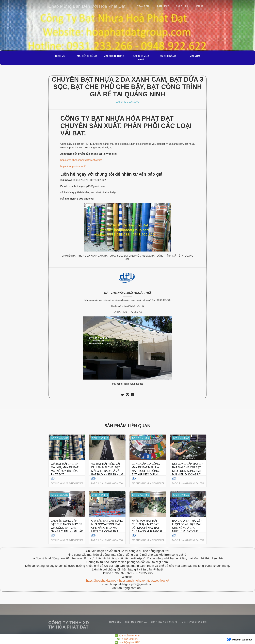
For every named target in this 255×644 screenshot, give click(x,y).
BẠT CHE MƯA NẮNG (141, 58)
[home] (87, 6)
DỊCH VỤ (60, 56)
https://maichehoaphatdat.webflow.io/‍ (144, 581)
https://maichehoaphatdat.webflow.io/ (81, 160)
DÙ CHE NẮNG (168, 56)
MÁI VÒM (195, 56)
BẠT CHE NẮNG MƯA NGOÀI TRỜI (128, 293)
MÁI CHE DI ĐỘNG (114, 56)
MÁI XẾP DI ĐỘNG (87, 56)
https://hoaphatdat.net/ (73, 166)
